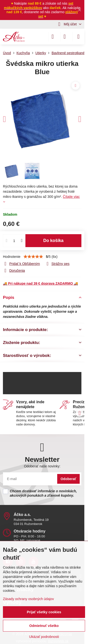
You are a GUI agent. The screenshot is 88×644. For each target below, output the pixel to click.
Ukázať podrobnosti (44, 637)
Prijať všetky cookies (44, 612)
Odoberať (68, 479)
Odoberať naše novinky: (42, 466)
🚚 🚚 (40, 283)
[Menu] (78, 37)
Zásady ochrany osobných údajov (28, 599)
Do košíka (53, 241)
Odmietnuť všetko (44, 626)
